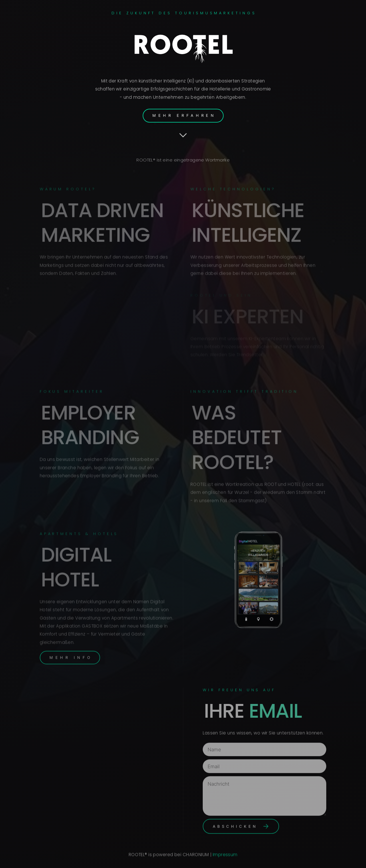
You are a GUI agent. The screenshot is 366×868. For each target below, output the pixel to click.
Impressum (225, 856)
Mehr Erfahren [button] (184, 115)
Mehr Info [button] (71, 655)
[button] (183, 135)
